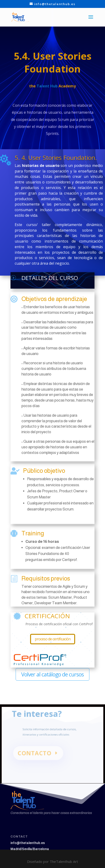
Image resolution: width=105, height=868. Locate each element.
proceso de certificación (53, 639)
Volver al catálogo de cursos (52, 674)
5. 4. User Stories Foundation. (56, 158)
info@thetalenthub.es (28, 843)
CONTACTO (35, 754)
